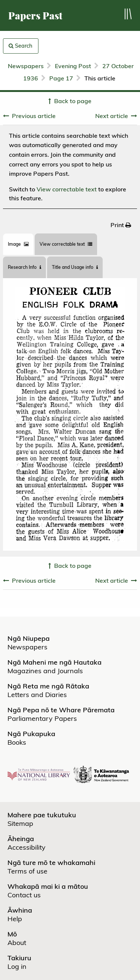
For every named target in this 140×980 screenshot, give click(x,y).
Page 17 (61, 78)
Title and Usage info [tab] (75, 267)
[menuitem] (121, 225)
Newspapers (26, 66)
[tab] (18, 244)
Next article (112, 116)
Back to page (73, 101)
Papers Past (35, 15)
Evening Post (73, 66)
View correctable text (67, 189)
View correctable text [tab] (66, 244)
